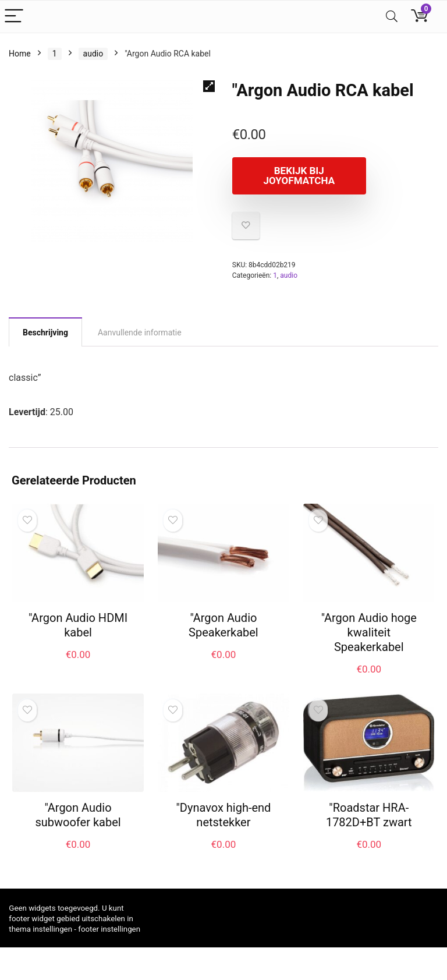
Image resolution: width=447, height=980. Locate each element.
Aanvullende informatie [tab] (140, 332)
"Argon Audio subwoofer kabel (78, 815)
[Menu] (14, 17)
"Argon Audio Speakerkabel (223, 625)
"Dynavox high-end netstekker (223, 815)
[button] (209, 86)
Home (20, 54)
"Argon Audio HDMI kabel (78, 625)
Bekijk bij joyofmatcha (299, 176)
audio (93, 54)
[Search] (392, 17)
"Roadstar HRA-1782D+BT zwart (369, 815)
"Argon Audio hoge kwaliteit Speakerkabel (369, 632)
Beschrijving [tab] (45, 332)
